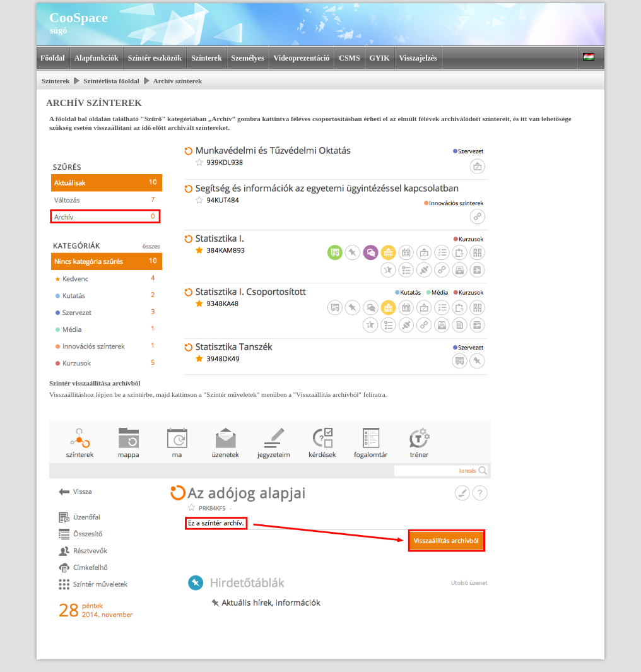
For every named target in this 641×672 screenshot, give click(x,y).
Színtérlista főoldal (111, 81)
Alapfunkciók (97, 58)
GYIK (380, 58)
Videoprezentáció (302, 58)
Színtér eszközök (155, 58)
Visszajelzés (418, 58)
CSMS (349, 58)
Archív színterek (178, 81)
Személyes (248, 58)
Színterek (206, 58)
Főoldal (53, 58)
